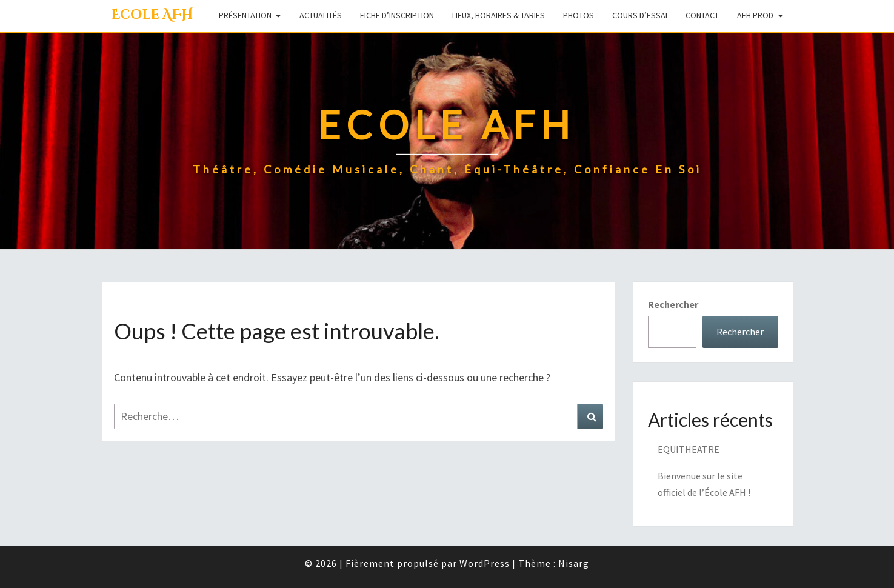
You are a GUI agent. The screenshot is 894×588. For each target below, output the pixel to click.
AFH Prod (755, 15)
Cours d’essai (640, 15)
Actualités (321, 15)
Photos (579, 15)
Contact (702, 15)
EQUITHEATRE (689, 449)
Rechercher (673, 304)
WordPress (485, 563)
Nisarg (574, 563)
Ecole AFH (152, 15)
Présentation (245, 15)
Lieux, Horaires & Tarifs (499, 15)
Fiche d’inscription (397, 15)
